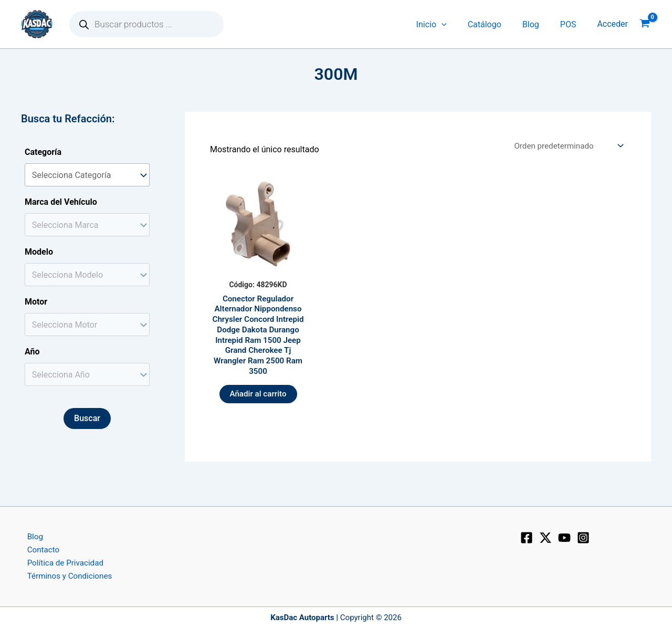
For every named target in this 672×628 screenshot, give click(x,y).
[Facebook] (527, 535)
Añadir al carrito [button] (258, 401)
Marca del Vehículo (61, 202)
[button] (456, 24)
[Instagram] (583, 535)
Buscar (87, 418)
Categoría (43, 152)
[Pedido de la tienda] (565, 146)
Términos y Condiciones (66, 576)
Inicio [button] (446, 24)
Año (32, 352)
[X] (545, 535)
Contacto (38, 548)
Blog (537, 24)
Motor (36, 302)
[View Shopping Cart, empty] (645, 24)
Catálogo (495, 24)
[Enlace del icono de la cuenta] (612, 24)
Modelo (39, 252)
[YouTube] (564, 535)
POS (570, 24)
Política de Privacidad (61, 562)
